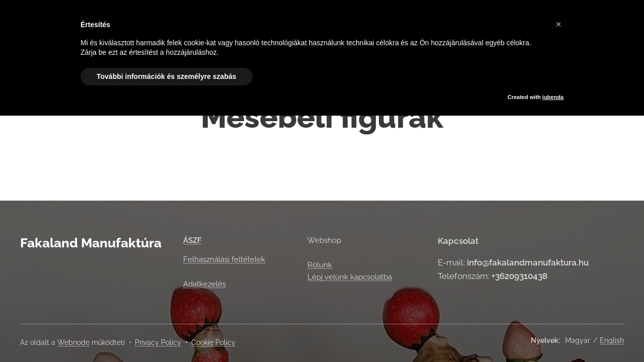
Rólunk (320, 265)
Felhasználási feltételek (224, 259)
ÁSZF (192, 240)
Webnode (73, 342)
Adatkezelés (205, 284)
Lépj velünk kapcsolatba (350, 277)
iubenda (553, 97)
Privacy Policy (158, 342)
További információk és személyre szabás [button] (167, 76)
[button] (558, 24)
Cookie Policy (213, 342)
